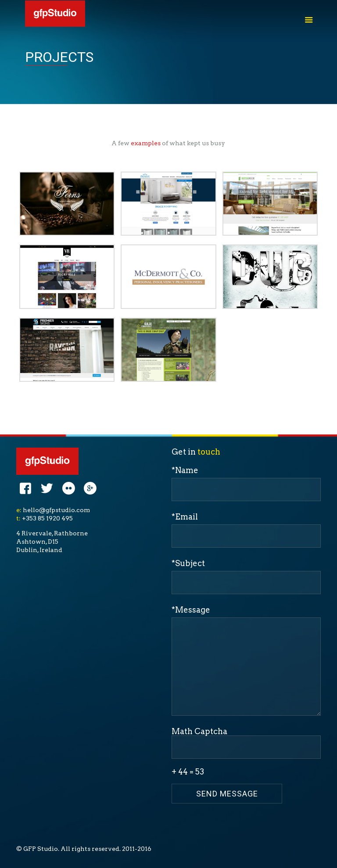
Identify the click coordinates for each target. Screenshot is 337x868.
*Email (246, 530)
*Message (246, 660)
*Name (246, 483)
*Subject (246, 576)
